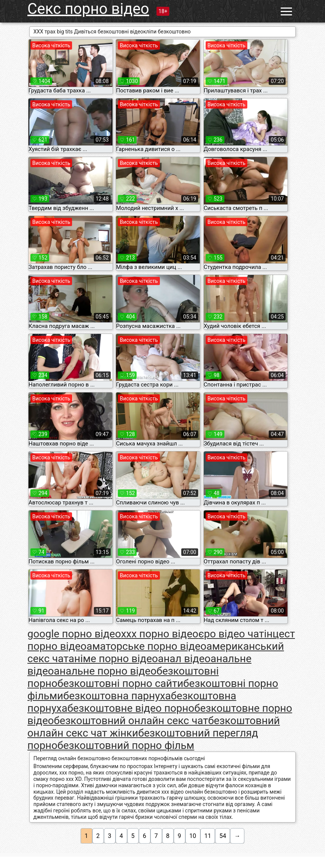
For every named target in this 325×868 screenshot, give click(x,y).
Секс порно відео (88, 9)
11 (208, 836)
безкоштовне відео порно (131, 708)
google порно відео (74, 634)
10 (193, 836)
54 (223, 836)
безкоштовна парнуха (117, 696)
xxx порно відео (159, 634)
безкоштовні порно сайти (120, 683)
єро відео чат (231, 634)
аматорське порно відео (146, 646)
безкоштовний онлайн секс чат (131, 721)
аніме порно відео (113, 659)
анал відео (184, 659)
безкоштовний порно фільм (126, 745)
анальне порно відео (105, 671)
